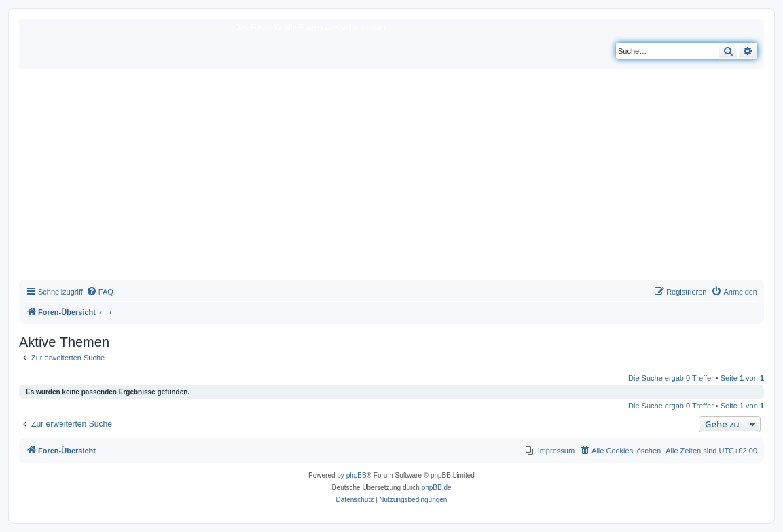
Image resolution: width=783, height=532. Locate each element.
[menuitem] (100, 292)
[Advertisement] (391, 178)
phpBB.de (437, 488)
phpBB (357, 475)
